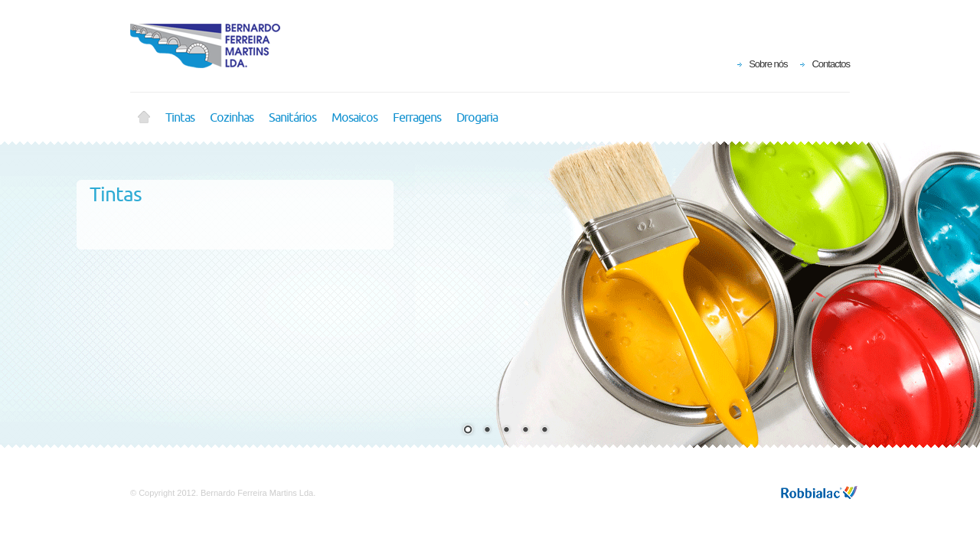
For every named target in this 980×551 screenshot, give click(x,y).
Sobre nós (768, 64)
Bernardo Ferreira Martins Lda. (214, 46)
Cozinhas (232, 118)
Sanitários (292, 118)
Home (144, 118)
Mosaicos (354, 118)
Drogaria (477, 118)
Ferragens (417, 118)
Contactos (831, 64)
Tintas (180, 118)
